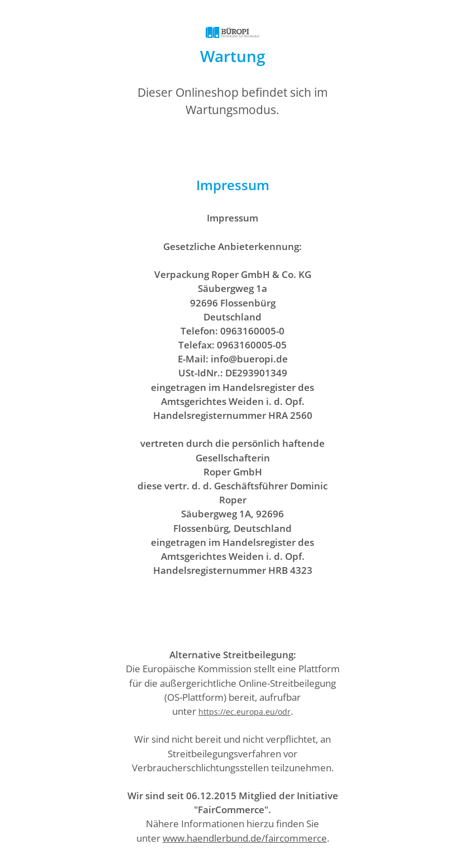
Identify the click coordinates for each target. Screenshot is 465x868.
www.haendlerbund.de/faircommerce (245, 838)
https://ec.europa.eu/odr (245, 712)
